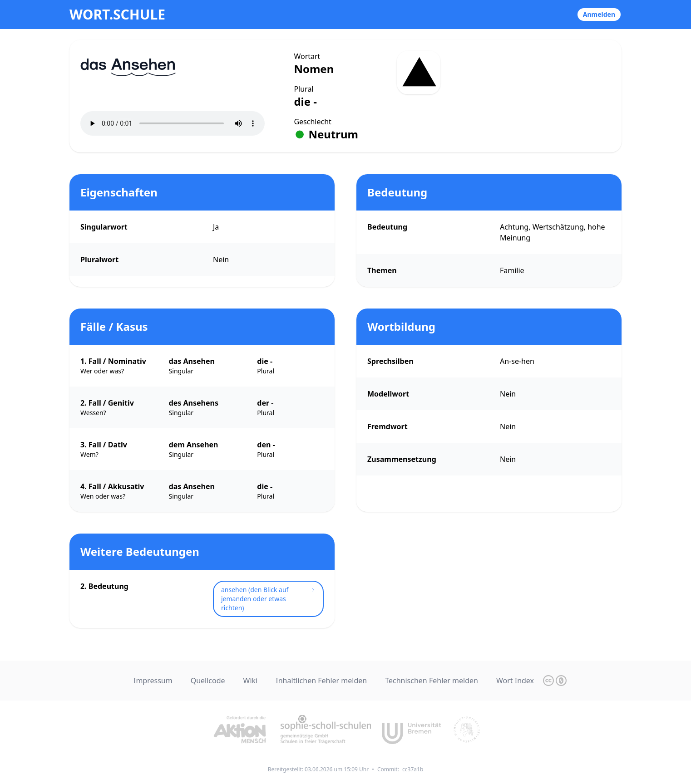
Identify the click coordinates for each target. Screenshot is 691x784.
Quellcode (208, 681)
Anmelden (599, 14)
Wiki (251, 681)
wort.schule (117, 15)
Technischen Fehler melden (432, 681)
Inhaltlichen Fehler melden (321, 681)
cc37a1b (413, 769)
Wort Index (515, 681)
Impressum (153, 681)
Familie (512, 270)
